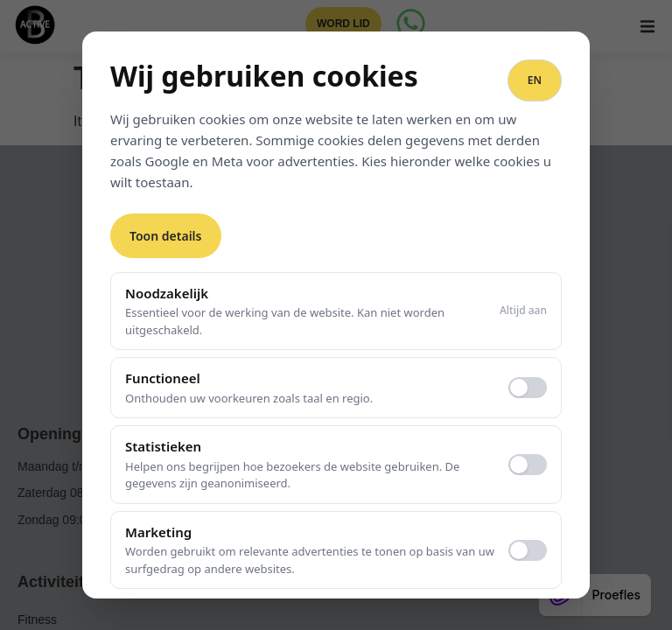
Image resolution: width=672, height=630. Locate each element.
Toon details (166, 236)
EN (535, 80)
